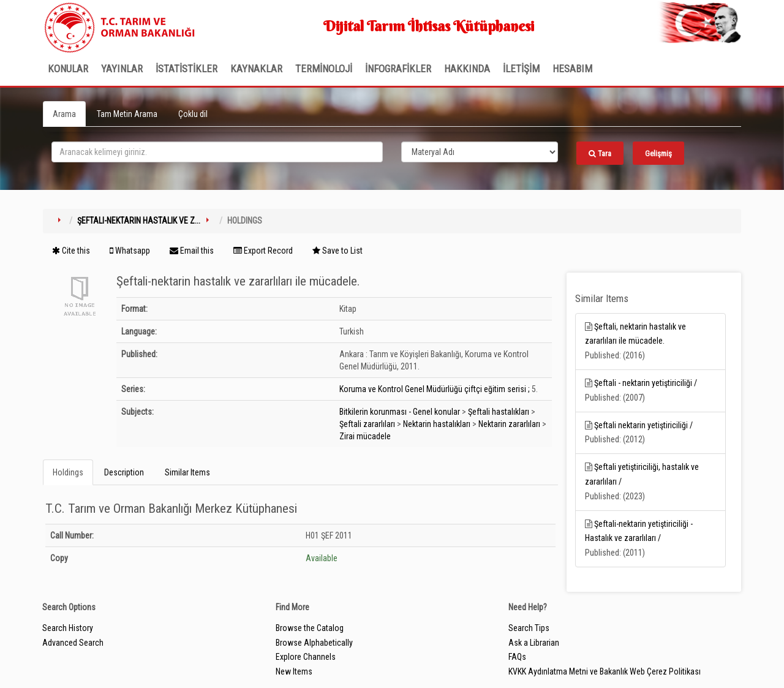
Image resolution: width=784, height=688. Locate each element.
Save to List (337, 251)
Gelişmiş (658, 153)
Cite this (71, 251)
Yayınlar (122, 69)
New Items (294, 671)
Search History (68, 628)
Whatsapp (130, 251)
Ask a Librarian (534, 643)
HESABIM (572, 69)
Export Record (263, 251)
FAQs (517, 657)
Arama (64, 114)
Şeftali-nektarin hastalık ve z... (139, 221)
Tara (600, 153)
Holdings (68, 472)
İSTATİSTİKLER (187, 69)
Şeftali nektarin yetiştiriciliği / (643, 425)
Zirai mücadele (365, 436)
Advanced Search (73, 643)
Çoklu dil (193, 114)
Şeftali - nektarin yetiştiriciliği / (646, 383)
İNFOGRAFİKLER (398, 69)
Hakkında (467, 69)
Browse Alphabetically (314, 643)
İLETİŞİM (521, 69)
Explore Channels (306, 657)
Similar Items (187, 472)
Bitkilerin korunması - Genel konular (400, 412)
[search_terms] (217, 152)
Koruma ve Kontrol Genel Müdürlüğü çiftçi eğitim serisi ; (435, 389)
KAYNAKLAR (256, 69)
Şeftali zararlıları (367, 424)
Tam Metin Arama (127, 114)
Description (124, 472)
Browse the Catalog (310, 628)
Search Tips (529, 628)
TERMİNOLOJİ (324, 69)
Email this (192, 251)
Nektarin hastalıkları (437, 424)
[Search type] (480, 152)
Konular (68, 69)
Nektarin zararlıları (509, 424)
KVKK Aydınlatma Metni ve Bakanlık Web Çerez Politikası (605, 671)
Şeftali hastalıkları (499, 412)
